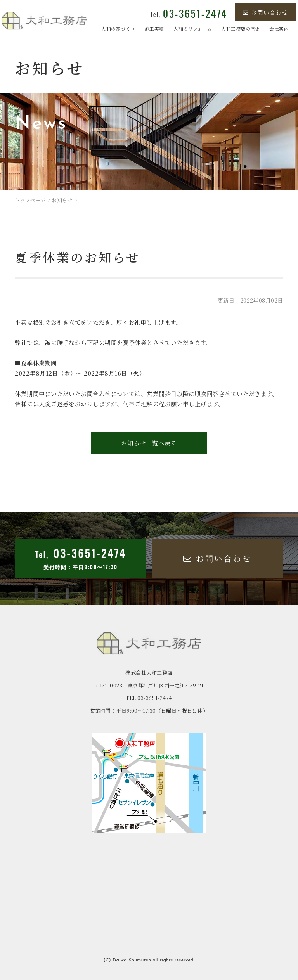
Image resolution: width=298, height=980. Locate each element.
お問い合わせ (266, 12)
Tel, (189, 14)
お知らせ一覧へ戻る (149, 443)
